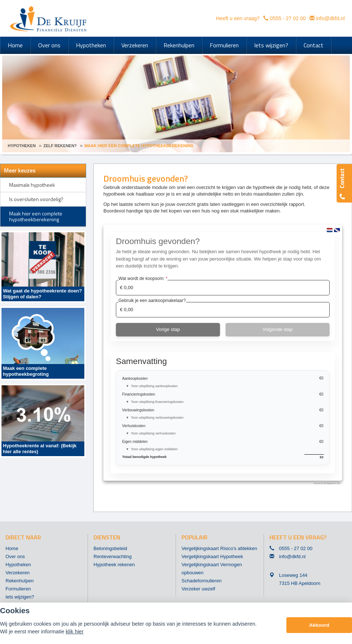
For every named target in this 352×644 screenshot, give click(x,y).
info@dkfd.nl (330, 18)
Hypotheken (22, 146)
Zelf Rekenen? (60, 146)
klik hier (75, 632)
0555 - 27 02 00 (288, 18)
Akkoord (319, 625)
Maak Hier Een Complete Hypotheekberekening (139, 146)
